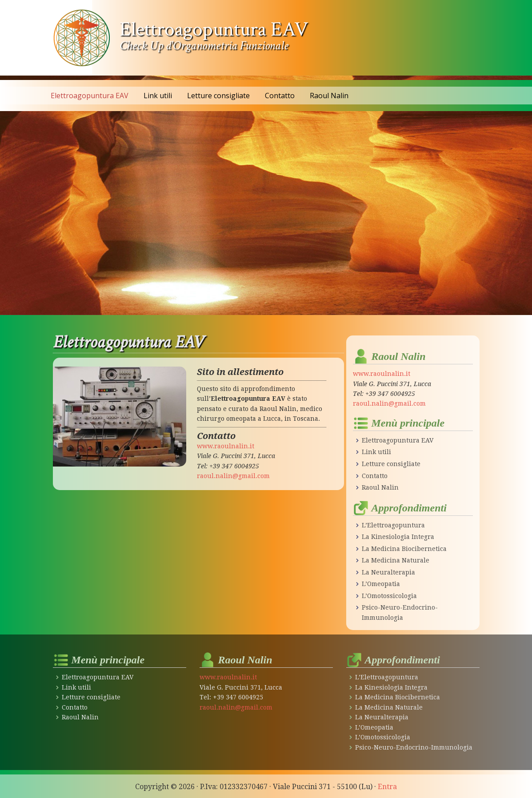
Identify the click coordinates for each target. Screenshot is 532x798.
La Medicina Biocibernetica (404, 548)
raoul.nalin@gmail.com (233, 476)
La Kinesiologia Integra (398, 536)
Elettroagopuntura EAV (214, 29)
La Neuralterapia (388, 571)
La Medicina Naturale (395, 560)
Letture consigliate (391, 463)
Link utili (376, 452)
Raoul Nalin (380, 487)
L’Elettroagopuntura (393, 525)
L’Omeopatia (381, 583)
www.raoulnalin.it (226, 446)
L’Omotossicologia (389, 595)
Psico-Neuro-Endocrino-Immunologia (414, 746)
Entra (387, 785)
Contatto (375, 475)
